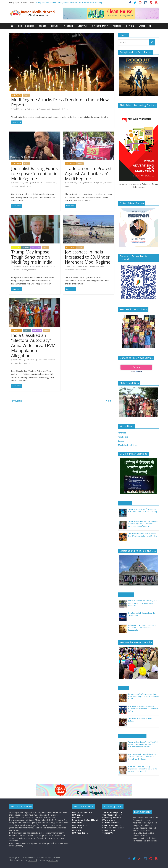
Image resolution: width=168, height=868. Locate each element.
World (142, 26)
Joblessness (69, 270)
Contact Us (107, 833)
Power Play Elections (112, 817)
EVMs (26, 363)
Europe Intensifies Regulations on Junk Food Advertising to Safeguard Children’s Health (144, 696)
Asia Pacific (17, 95)
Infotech (68, 26)
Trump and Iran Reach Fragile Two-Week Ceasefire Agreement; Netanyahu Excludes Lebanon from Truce (143, 524)
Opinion (130, 26)
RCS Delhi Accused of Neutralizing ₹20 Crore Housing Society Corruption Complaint (142, 603)
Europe (121, 441)
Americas (16, 247)
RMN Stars (77, 823)
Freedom (42, 109)
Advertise (76, 830)
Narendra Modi (57, 109)
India (49, 109)
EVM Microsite (109, 820)
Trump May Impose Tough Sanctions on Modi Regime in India (32, 257)
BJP (98, 183)
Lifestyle (82, 26)
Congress (96, 266)
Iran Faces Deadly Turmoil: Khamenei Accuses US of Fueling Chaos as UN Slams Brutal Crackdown (142, 757)
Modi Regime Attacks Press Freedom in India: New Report (60, 102)
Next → (110, 401)
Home (19, 26)
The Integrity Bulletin (112, 815)
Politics (117, 26)
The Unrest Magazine (112, 812)
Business (30, 26)
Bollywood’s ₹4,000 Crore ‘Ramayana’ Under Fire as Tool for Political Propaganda (142, 628)
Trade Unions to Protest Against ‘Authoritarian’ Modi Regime (88, 173)
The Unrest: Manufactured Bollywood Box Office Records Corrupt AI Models (143, 535)
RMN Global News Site (82, 812)
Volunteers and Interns (113, 828)
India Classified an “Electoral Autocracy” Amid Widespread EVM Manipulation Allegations (33, 345)
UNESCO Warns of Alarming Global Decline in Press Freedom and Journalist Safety (143, 709)
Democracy (42, 360)
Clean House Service (111, 825)
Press (66, 109)
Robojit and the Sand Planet (85, 820)
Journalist (15, 186)
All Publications (109, 830)
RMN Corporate (79, 825)
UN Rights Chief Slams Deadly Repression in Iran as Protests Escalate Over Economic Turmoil (143, 769)
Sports (43, 26)
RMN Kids (77, 817)
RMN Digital (78, 815)
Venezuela (32, 270)
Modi (31, 363)
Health (55, 26)
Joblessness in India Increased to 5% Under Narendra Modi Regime (88, 257)
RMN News (31, 109)
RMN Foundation (80, 833)
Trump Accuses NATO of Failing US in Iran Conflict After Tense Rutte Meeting (69, 2)
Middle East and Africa (128, 445)
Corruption (48, 183)
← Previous (16, 401)
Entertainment (100, 26)
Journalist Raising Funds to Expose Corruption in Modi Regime (34, 173)
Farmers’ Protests (110, 823)
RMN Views (36, 247)
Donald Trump (49, 266)
